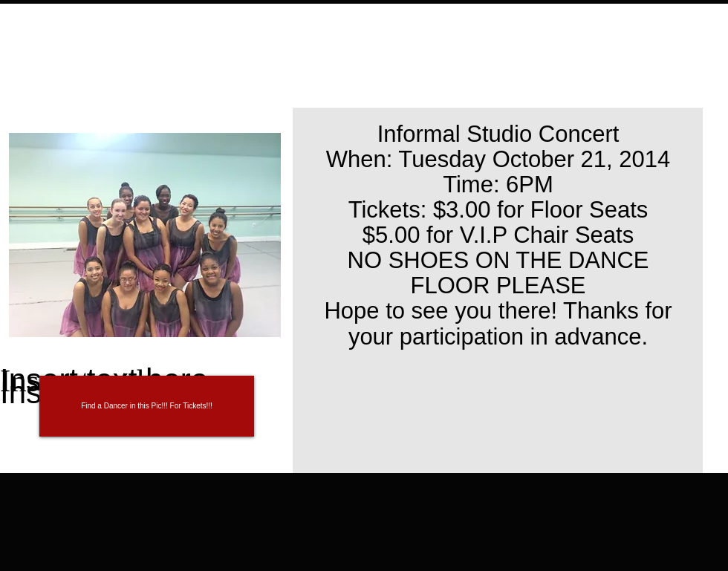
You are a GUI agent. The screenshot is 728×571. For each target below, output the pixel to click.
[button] (147, 406)
